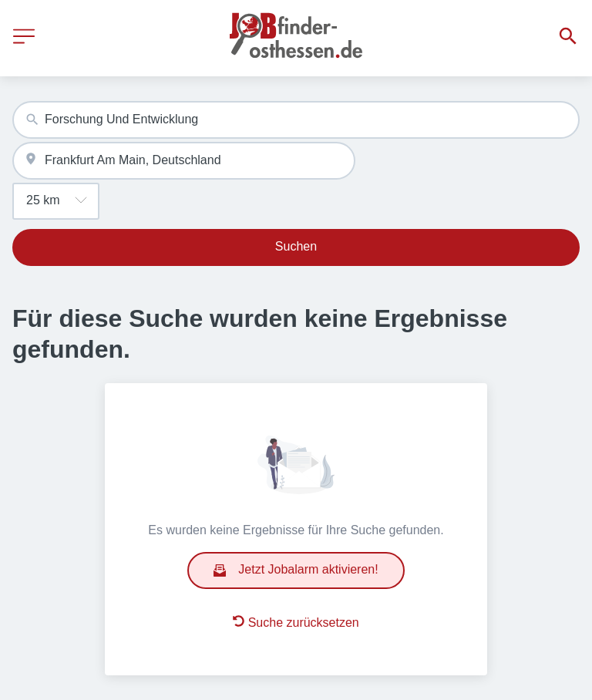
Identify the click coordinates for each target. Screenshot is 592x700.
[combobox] (296, 120)
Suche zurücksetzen (296, 622)
